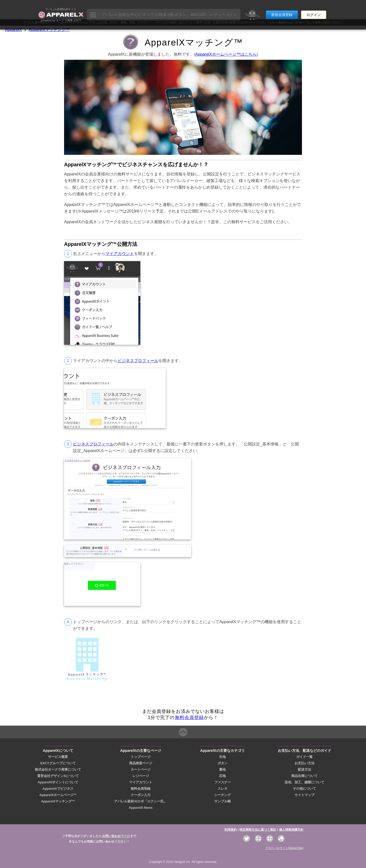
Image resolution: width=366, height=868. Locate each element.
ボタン (223, 763)
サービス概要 (58, 757)
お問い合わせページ (116, 836)
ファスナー (223, 782)
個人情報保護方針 (291, 830)
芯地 (222, 776)
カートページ (141, 769)
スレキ (223, 789)
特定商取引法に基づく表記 (258, 830)
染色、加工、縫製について (304, 782)
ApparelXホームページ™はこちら (226, 54)
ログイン (314, 10)
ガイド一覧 (304, 757)
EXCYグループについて (58, 763)
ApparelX (13, 30)
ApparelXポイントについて (58, 782)
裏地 (222, 769)
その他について (304, 789)
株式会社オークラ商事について (58, 769)
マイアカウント (120, 254)
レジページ (141, 776)
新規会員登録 (282, 10)
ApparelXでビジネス (58, 789)
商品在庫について (304, 776)
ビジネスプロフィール (138, 361)
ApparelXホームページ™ (58, 795)
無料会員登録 (189, 717)
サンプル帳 (223, 801)
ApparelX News (141, 808)
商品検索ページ (141, 763)
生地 (222, 757)
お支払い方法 (304, 763)
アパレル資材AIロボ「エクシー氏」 (141, 801)
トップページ (141, 757)
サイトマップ (304, 795)
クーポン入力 (141, 795)
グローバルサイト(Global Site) (285, 848)
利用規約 (231, 830)
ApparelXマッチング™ (49, 30)
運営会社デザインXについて (58, 776)
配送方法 (304, 769)
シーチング (223, 795)
